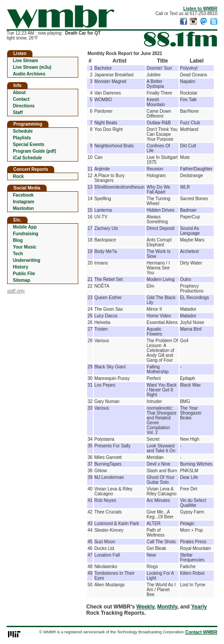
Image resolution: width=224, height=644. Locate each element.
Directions (24, 106)
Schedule (23, 131)
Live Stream (26, 61)
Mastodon (23, 208)
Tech (18, 254)
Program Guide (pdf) (34, 151)
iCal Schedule (28, 158)
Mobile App (25, 227)
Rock (18, 176)
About (19, 93)
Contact (21, 99)
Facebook (23, 195)
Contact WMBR (201, 632)
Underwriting (27, 260)
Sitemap (22, 280)
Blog (18, 240)
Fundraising (26, 234)
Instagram (24, 202)
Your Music (25, 247)
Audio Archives (29, 74)
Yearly (199, 607)
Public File (24, 274)
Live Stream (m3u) (32, 67)
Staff (18, 113)
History (20, 267)
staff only (16, 291)
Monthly (167, 607)
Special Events (29, 144)
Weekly (145, 607)
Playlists (22, 138)
